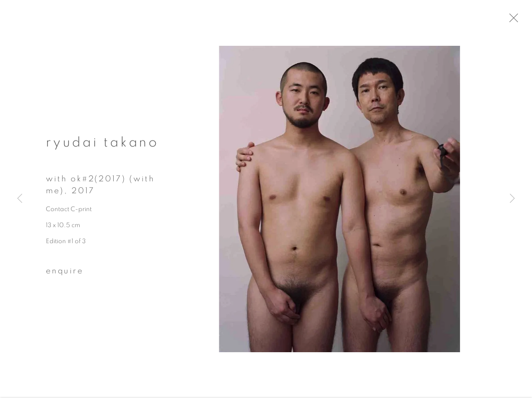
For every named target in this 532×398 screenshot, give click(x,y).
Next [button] (512, 199)
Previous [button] (20, 199)
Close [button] (518, 21)
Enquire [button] (65, 274)
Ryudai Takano (102, 145)
